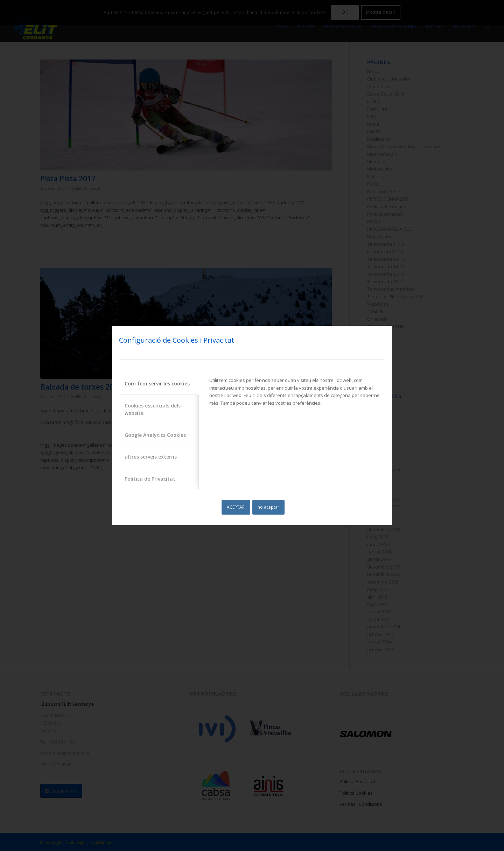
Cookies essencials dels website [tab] (153, 409)
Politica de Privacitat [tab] (150, 479)
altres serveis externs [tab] (151, 457)
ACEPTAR (236, 507)
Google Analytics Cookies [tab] (155, 435)
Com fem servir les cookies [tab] (157, 383)
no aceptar (268, 507)
